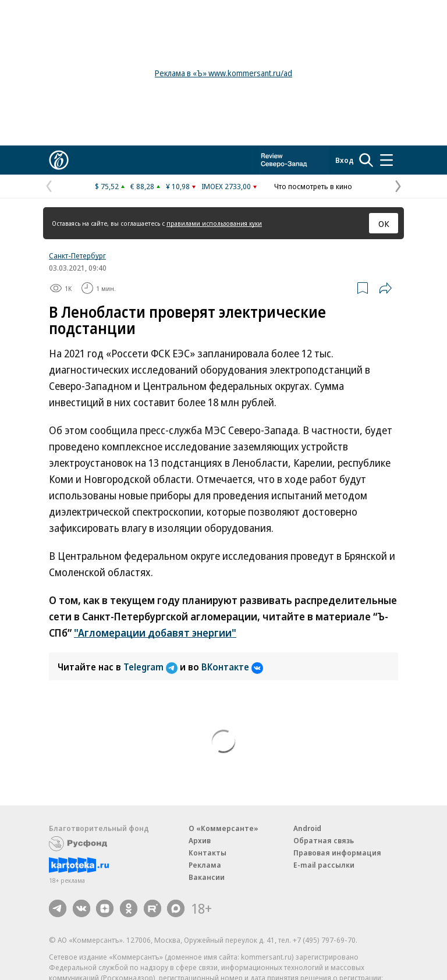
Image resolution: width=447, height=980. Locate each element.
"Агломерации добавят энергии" (155, 633)
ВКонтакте (232, 667)
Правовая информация (337, 853)
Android (307, 828)
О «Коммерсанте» (223, 828)
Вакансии (207, 877)
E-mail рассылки (324, 865)
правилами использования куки (214, 223)
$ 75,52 (107, 186)
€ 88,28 (142, 186)
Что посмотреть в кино (313, 186)
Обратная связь (324, 840)
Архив (200, 840)
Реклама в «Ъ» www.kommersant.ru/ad (223, 73)
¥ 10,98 (178, 186)
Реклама (205, 865)
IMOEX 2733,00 (226, 186)
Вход (345, 160)
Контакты (207, 853)
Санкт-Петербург (77, 255)
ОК (384, 223)
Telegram (152, 667)
